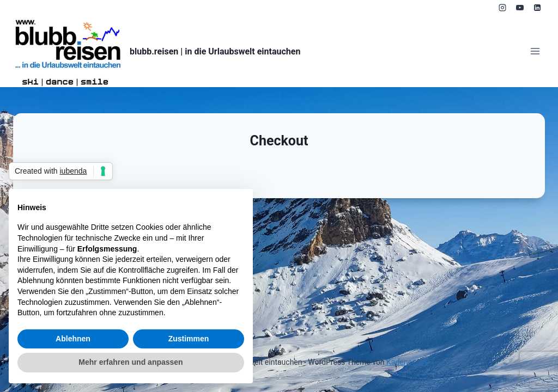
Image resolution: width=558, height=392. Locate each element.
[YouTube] (520, 8)
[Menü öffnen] (535, 51)
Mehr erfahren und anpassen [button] (131, 362)
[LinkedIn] (537, 8)
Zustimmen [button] (189, 339)
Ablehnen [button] (73, 339)
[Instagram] (502, 8)
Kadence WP (408, 362)
